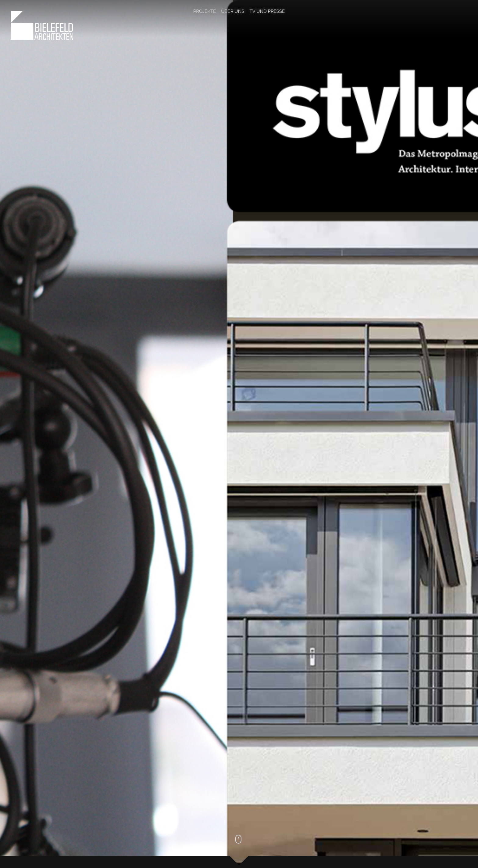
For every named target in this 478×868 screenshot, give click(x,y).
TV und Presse (267, 11)
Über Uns (233, 11)
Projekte (205, 11)
